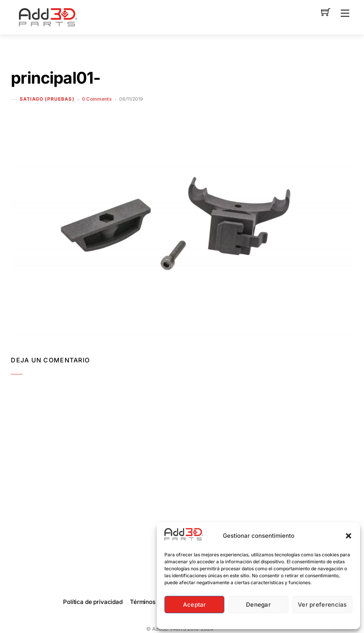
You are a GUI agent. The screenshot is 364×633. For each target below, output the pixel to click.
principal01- (56, 78)
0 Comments (97, 99)
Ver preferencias (322, 605)
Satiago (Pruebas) (47, 99)
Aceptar (195, 605)
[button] (349, 536)
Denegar (258, 605)
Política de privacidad (93, 602)
